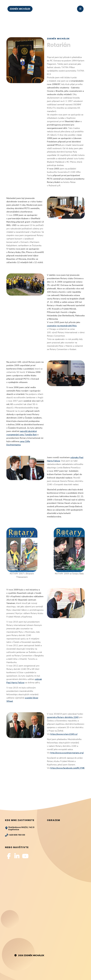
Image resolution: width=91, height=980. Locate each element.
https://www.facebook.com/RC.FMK (67, 768)
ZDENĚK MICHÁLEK (20, 9)
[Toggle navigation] (80, 9)
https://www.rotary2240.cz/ (64, 734)
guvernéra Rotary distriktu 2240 (63, 717)
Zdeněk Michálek (34, 955)
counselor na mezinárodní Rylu (62, 326)
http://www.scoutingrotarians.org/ (67, 753)
